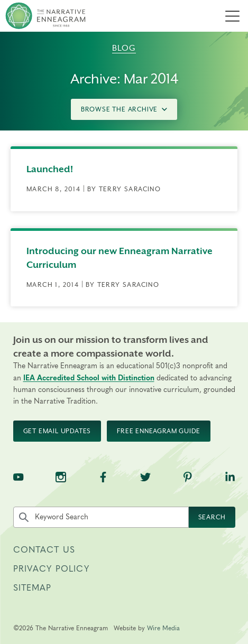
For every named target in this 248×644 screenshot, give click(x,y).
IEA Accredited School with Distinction (89, 378)
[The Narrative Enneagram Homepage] (45, 16)
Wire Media (163, 628)
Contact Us (44, 550)
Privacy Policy (51, 569)
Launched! (50, 169)
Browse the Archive (124, 109)
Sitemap (33, 588)
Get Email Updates (57, 431)
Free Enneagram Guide (159, 431)
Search (212, 517)
